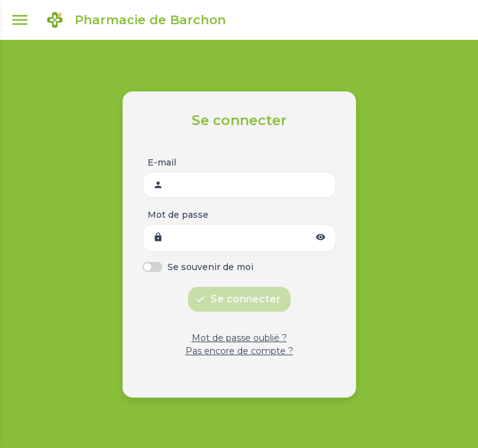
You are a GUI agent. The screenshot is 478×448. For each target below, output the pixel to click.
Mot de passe (178, 215)
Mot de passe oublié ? (239, 338)
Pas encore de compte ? (239, 351)
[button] (321, 238)
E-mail (162, 162)
